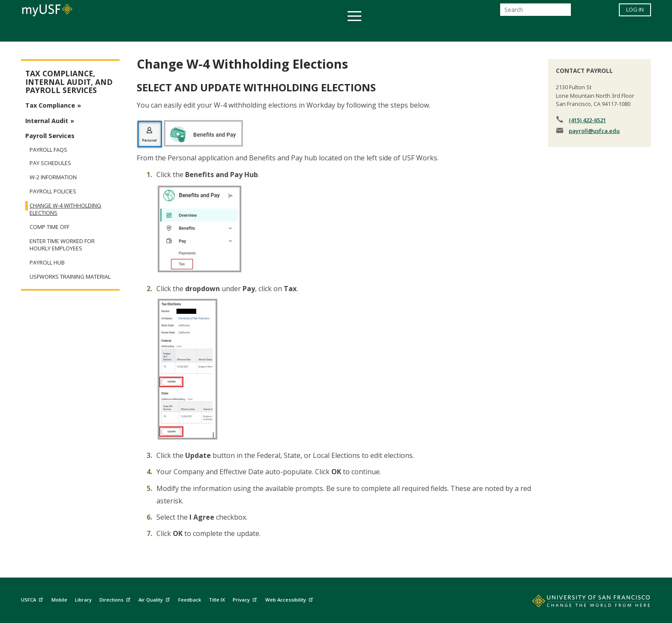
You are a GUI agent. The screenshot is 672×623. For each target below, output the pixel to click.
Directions (116, 599)
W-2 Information (53, 177)
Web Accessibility (290, 599)
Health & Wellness (311, 32)
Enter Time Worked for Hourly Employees (62, 245)
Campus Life (379, 32)
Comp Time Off (49, 227)
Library (83, 600)
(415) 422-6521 (587, 120)
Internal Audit (47, 121)
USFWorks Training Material (70, 277)
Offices (427, 32)
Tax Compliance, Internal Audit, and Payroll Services (69, 82)
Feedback (190, 600)
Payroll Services (50, 136)
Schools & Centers (487, 32)
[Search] (535, 12)
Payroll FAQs (48, 150)
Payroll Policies (53, 191)
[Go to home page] (582, 603)
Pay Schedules (50, 163)
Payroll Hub (47, 263)
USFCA (33, 599)
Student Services (233, 32)
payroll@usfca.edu (594, 131)
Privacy (246, 599)
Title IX (217, 600)
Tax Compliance (50, 105)
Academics (170, 32)
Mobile (59, 600)
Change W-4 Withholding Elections (65, 209)
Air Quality (155, 599)
